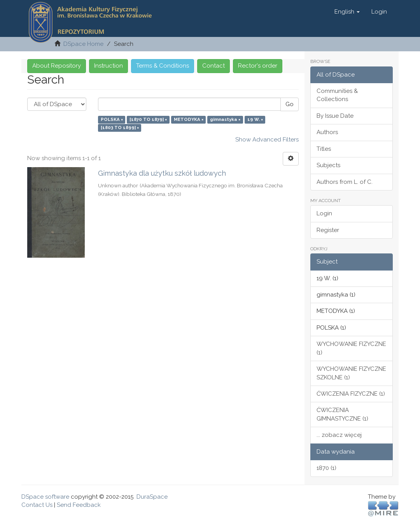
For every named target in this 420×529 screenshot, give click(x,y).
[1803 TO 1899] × (120, 128)
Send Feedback (79, 505)
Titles (324, 149)
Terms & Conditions (163, 66)
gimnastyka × (225, 119)
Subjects (328, 165)
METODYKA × (189, 119)
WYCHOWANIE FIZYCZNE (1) (351, 348)
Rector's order (258, 66)
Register (328, 230)
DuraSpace (152, 497)
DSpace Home (83, 44)
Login (324, 213)
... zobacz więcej (339, 435)
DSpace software (45, 497)
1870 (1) (326, 468)
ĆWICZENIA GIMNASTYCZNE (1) (342, 414)
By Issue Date (335, 116)
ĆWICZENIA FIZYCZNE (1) (351, 394)
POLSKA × (112, 119)
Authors (327, 132)
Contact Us (37, 505)
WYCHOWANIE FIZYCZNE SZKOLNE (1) (351, 373)
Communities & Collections (337, 95)
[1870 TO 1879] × (148, 119)
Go (290, 104)
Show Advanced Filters (267, 140)
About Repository (57, 66)
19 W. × (255, 119)
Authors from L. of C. (345, 182)
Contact (213, 66)
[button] (347, 12)
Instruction (108, 66)
